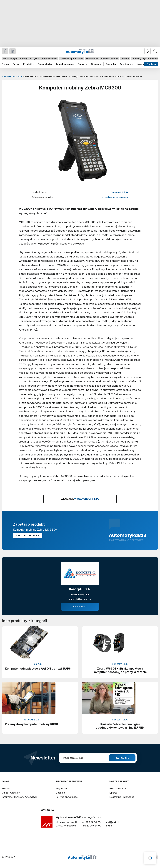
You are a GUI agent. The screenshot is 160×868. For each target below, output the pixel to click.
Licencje (60, 793)
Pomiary (125, 59)
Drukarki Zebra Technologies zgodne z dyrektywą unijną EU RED (120, 726)
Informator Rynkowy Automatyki (19, 797)
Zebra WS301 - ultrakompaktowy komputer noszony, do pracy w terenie (120, 670)
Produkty (28, 64)
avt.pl (109, 826)
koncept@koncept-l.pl (80, 599)
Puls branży (126, 64)
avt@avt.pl (112, 822)
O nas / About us (11, 793)
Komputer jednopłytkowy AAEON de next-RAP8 (38, 668)
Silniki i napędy (10, 59)
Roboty (24, 59)
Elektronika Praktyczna (122, 797)
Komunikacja (92, 59)
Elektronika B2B (118, 788)
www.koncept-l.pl (80, 595)
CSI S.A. (38, 664)
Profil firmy (80, 607)
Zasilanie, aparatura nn (71, 59)
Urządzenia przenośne (115, 197)
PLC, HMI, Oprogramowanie (44, 59)
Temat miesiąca (65, 64)
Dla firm (151, 64)
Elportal (113, 793)
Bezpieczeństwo (110, 59)
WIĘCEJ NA (80, 499)
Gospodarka (45, 64)
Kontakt (6, 788)
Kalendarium (144, 64)
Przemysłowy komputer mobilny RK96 (31, 724)
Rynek (5, 64)
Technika (111, 64)
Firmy (16, 64)
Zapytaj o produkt (28, 535)
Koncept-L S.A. (120, 192)
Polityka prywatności (67, 797)
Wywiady (96, 64)
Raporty (82, 64)
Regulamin (61, 788)
